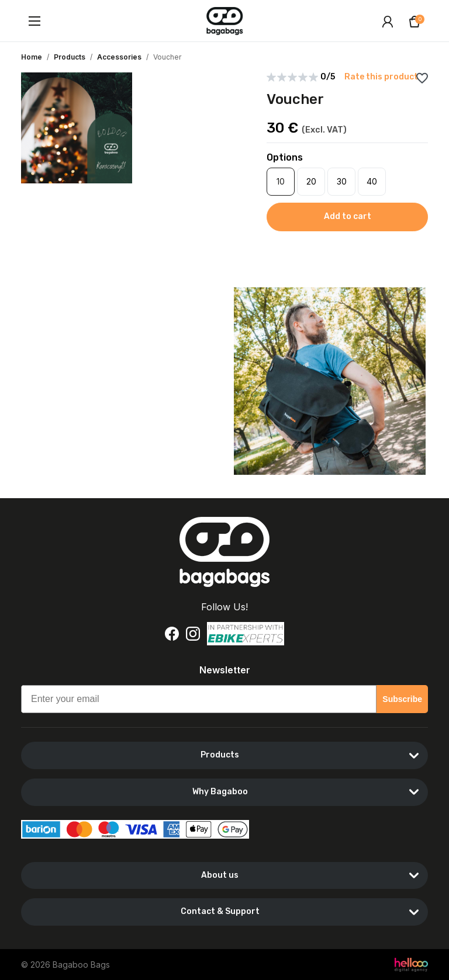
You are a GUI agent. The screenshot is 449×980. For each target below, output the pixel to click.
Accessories (119, 57)
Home (32, 57)
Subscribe (402, 699)
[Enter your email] (199, 699)
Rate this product (381, 77)
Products (70, 57)
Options (285, 157)
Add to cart (348, 216)
